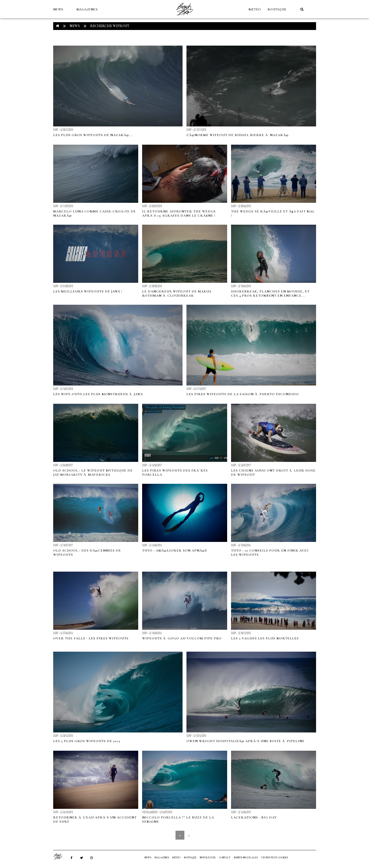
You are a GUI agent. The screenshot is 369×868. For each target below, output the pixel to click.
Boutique (277, 9)
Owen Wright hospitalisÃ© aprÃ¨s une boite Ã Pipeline (246, 741)
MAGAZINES (87, 9)
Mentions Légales (246, 858)
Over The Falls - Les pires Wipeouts (91, 638)
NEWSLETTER (208, 858)
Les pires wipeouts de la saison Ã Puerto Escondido (243, 394)
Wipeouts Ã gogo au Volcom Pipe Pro (182, 638)
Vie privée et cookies (274, 858)
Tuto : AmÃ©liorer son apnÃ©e (175, 551)
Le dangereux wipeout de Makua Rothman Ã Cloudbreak (177, 294)
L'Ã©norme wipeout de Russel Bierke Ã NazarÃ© (238, 135)
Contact (225, 858)
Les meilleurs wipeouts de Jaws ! (88, 291)
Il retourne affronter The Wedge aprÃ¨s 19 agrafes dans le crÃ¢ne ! (179, 213)
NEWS (58, 9)
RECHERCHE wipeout (110, 26)
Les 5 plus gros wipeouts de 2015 (87, 741)
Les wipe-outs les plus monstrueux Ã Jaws (98, 394)
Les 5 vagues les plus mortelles (265, 638)
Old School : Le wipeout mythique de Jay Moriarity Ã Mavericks (93, 473)
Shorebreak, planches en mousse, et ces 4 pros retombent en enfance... (270, 294)
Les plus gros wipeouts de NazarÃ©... (93, 135)
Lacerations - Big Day (254, 817)
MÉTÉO (255, 9)
